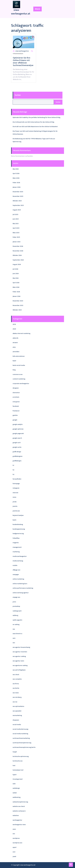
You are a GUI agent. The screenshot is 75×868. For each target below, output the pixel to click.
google (15, 420)
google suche (17, 447)
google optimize (18, 429)
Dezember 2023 (18, 301)
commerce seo (18, 374)
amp (14, 347)
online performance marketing (23, 588)
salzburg (15, 615)
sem (14, 638)
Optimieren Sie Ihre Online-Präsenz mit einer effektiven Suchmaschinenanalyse (23, 62)
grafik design (17, 452)
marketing (16, 552)
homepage (16, 484)
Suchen (18, 95)
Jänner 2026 (17, 187)
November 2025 (18, 196)
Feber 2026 (16, 183)
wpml (15, 847)
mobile (15, 565)
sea (14, 629)
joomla (15, 506)
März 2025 (16, 233)
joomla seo (16, 511)
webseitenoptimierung (20, 802)
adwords (15, 338)
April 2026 (16, 173)
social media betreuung (20, 729)
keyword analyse (18, 515)
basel (14, 361)
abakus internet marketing (21, 333)
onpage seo (16, 597)
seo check (16, 675)
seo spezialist (17, 711)
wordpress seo (17, 843)
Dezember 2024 (18, 246)
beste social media (19, 365)
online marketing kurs (20, 584)
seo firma (16, 684)
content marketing (19, 379)
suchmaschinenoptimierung (22, 743)
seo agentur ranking (19, 656)
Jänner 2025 (17, 242)
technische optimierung (21, 756)
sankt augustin (17, 620)
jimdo (15, 502)
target (15, 752)
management (17, 547)
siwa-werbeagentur (22, 51)
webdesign (16, 788)
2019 (14, 324)
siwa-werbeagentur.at (21, 12)
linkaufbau (16, 538)
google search (17, 438)
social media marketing (20, 734)
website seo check (19, 806)
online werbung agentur (21, 593)
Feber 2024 (16, 292)
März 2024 (16, 287)
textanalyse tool (18, 770)
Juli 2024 (15, 269)
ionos (14, 497)
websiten (16, 815)
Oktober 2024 (17, 255)
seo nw (15, 702)
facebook (16, 406)
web (14, 784)
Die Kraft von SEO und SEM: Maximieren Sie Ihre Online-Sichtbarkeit (35, 127)
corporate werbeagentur (21, 384)
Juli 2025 (15, 214)
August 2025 (17, 210)
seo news (16, 693)
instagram (16, 488)
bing (14, 370)
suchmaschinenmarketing (21, 738)
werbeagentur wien (19, 825)
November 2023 (18, 305)
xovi (14, 852)
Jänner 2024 (16, 296)
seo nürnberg (17, 697)
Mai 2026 (16, 169)
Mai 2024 (16, 278)
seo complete (17, 679)
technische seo (18, 761)
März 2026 (16, 178)
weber (15, 793)
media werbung (18, 561)
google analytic (18, 424)
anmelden (16, 352)
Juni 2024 (16, 274)
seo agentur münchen (20, 652)
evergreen (16, 402)
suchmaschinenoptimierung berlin (24, 747)
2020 (14, 329)
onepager (16, 575)
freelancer (16, 411)
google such (17, 443)
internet (15, 493)
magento (16, 543)
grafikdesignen (18, 456)
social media (17, 725)
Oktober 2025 (17, 201)
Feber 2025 (16, 237)
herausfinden (17, 479)
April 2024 (16, 283)
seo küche (16, 688)
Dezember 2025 (18, 192)
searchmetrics (17, 634)
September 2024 (18, 260)
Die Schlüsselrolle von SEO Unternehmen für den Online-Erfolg (33, 122)
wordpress (16, 838)
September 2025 (18, 205)
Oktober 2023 (17, 310)
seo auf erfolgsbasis (19, 670)
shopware (16, 720)
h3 (13, 474)
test (14, 765)
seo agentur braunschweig (21, 647)
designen (16, 388)
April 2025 (16, 228)
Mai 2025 (16, 224)
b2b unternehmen (19, 356)
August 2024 (17, 264)
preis (14, 602)
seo (14, 643)
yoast (14, 856)
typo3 (15, 775)
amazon (15, 343)
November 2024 (18, 251)
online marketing (18, 579)
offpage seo (16, 570)
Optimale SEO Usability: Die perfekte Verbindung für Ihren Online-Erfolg (36, 117)
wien (14, 829)
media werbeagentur (20, 556)
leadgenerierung (18, 534)
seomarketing (17, 715)
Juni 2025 (16, 219)
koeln (14, 520)
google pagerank (18, 433)
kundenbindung (18, 524)
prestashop (16, 606)
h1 (13, 465)
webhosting (17, 797)
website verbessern (19, 811)
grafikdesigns (17, 461)
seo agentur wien (18, 661)
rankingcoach (17, 611)
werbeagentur (17, 820)
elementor (16, 393)
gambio (15, 415)
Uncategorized (18, 779)
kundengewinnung (19, 529)
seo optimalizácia (18, 706)
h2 (13, 470)
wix (14, 834)
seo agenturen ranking (20, 665)
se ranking (16, 624)
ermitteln (16, 397)
